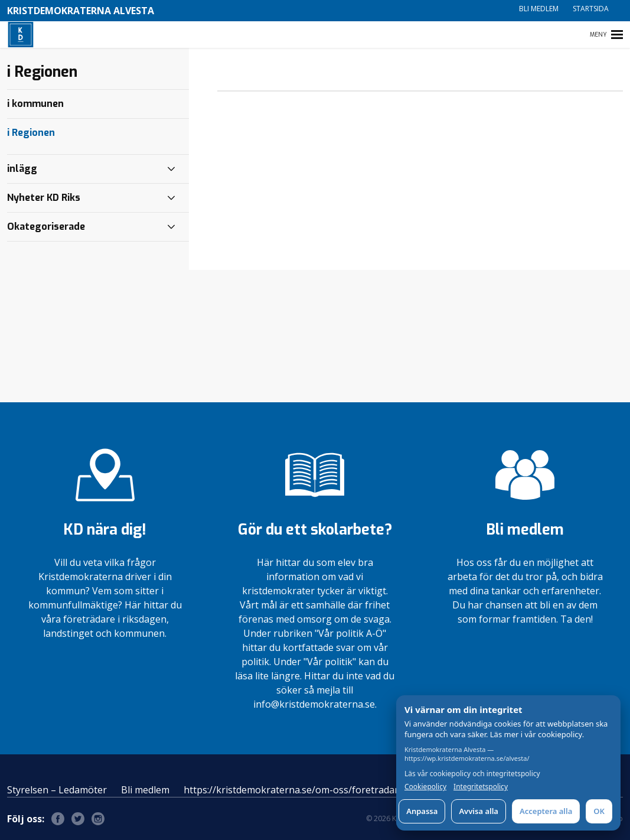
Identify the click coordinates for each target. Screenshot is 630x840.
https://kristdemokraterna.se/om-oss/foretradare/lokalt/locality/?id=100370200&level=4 (378, 790)
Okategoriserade (46, 227)
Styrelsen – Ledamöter (57, 790)
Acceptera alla (546, 811)
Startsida (591, 9)
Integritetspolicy (481, 787)
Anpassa (422, 811)
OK (599, 811)
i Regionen (31, 133)
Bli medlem (539, 9)
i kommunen (35, 104)
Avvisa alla (479, 811)
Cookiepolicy (425, 787)
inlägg (22, 169)
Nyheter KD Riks (44, 198)
